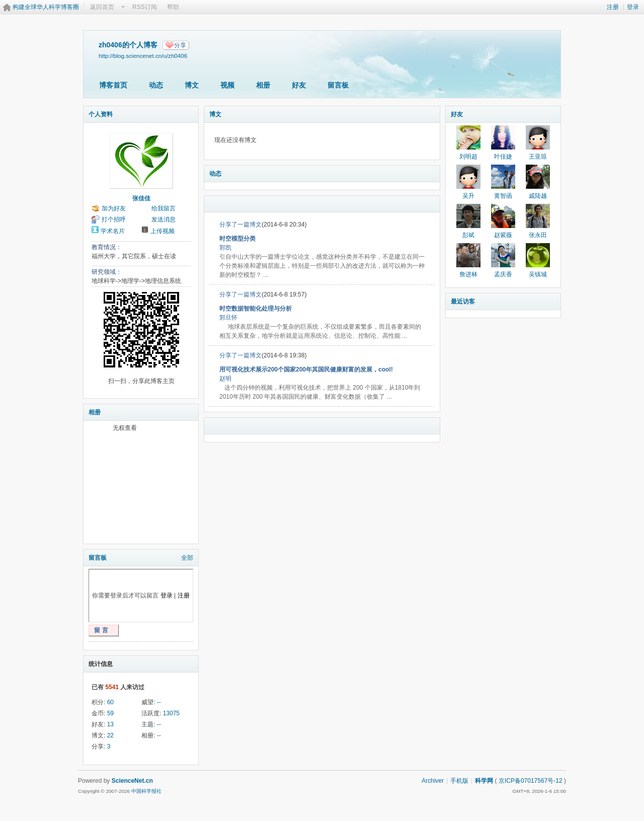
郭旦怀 (228, 318)
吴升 (468, 196)
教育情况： (107, 247)
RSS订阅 (145, 7)
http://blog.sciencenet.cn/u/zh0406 (143, 56)
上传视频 (163, 231)
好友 (299, 85)
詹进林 (468, 274)
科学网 (484, 781)
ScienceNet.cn (132, 781)
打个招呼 (114, 219)
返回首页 (102, 7)
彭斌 (468, 235)
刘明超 (468, 157)
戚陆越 (538, 196)
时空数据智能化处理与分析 (256, 309)
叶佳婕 (503, 157)
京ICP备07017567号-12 (531, 781)
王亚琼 (538, 157)
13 (110, 724)
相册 (263, 85)
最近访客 (463, 302)
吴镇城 (538, 274)
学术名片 (113, 231)
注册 (613, 7)
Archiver (433, 781)
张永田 (538, 235)
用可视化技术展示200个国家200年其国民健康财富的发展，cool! (306, 369)
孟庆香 (503, 274)
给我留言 (164, 208)
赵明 (225, 379)
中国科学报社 (146, 791)
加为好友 (114, 208)
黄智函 (503, 196)
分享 (180, 45)
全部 (187, 558)
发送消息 (164, 219)
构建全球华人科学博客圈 (46, 7)
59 (110, 713)
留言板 (338, 85)
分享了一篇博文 (240, 225)
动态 (156, 85)
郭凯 (225, 248)
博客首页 (113, 85)
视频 (227, 85)
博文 (192, 85)
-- (159, 702)
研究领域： (107, 272)
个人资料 (101, 114)
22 (110, 735)
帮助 (173, 7)
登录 (633, 7)
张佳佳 (141, 198)
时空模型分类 (237, 239)
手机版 (459, 781)
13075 (171, 713)
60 (110, 702)
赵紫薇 (503, 235)
